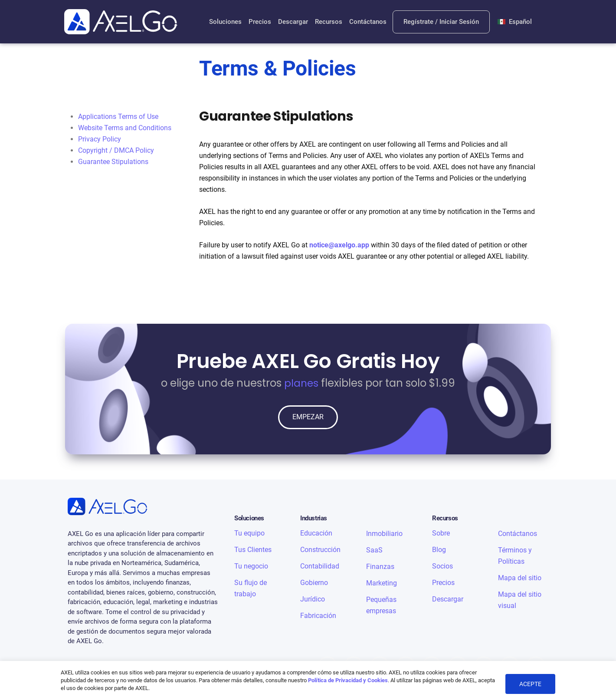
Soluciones (225, 22)
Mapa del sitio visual (520, 600)
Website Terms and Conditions (125, 128)
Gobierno (314, 583)
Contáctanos (367, 22)
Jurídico (313, 599)
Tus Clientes (253, 550)
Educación (316, 533)
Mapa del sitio (520, 578)
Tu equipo (249, 533)
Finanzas (380, 567)
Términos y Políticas (515, 556)
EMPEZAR (308, 417)
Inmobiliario (384, 534)
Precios (259, 22)
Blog (439, 550)
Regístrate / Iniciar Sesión (442, 22)
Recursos (328, 22)
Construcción (320, 550)
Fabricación (318, 616)
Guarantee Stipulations (113, 162)
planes (301, 383)
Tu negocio (251, 566)
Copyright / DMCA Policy (116, 150)
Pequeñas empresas (381, 605)
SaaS (374, 550)
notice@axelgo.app (339, 245)
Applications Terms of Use (118, 117)
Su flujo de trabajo (251, 588)
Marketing (382, 583)
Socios (442, 566)
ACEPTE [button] (530, 684)
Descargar (293, 22)
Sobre (441, 533)
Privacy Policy (100, 139)
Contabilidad (320, 566)
